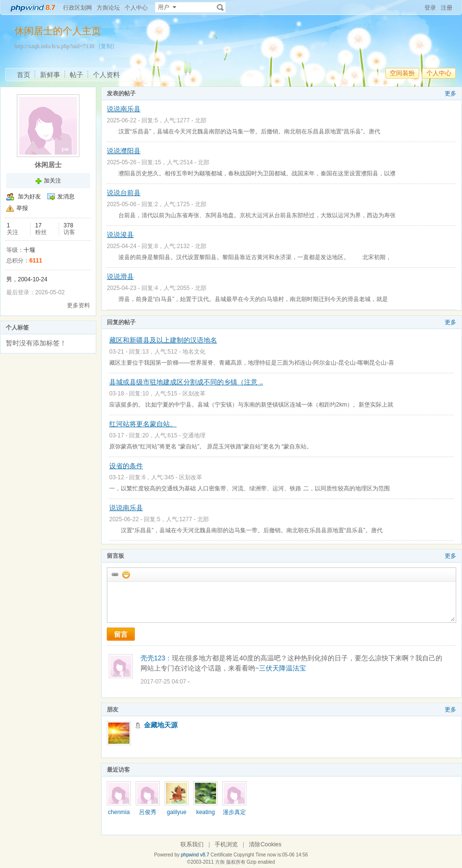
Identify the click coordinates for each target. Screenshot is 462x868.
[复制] (106, 46)
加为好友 (29, 197)
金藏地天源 (161, 725)
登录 (430, 8)
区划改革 (194, 394)
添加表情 (126, 574)
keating (206, 812)
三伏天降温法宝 (282, 668)
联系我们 (192, 844)
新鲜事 (50, 75)
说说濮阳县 (124, 151)
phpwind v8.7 (195, 855)
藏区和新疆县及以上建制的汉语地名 (163, 340)
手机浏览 (226, 844)
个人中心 (136, 8)
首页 (24, 75)
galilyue (177, 812)
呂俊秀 (148, 812)
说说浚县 (120, 235)
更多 (450, 93)
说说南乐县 (124, 109)
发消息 (66, 197)
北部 (201, 120)
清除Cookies (265, 844)
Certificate (221, 855)
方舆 (220, 862)
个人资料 (106, 75)
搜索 (220, 7)
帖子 (77, 75)
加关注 (52, 181)
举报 (22, 208)
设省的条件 (126, 466)
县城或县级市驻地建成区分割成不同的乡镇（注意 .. (186, 382)
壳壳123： (156, 658)
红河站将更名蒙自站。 (143, 424)
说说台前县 (124, 193)
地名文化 (194, 352)
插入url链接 (115, 574)
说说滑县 (120, 276)
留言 (121, 634)
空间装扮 (402, 73)
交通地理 (194, 435)
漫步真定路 (234, 815)
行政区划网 (77, 8)
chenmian (119, 815)
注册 (447, 8)
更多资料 (78, 305)
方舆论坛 (108, 8)
